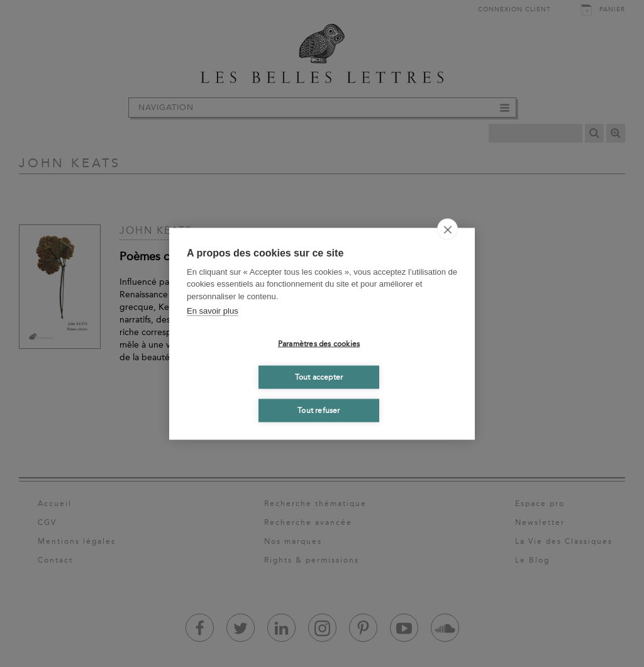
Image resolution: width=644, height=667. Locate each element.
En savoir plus (213, 311)
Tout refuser (319, 411)
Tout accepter (319, 377)
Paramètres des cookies (319, 344)
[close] (447, 229)
